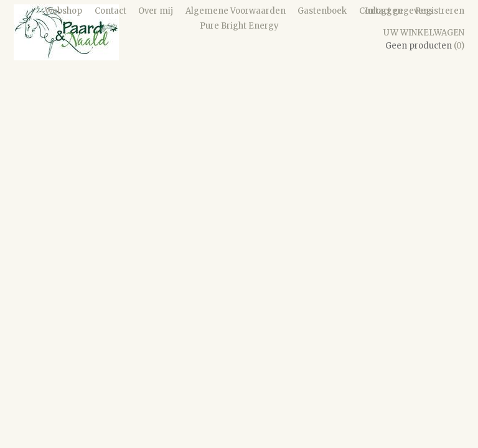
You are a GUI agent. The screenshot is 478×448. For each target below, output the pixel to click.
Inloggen (384, 11)
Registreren (440, 11)
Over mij (156, 11)
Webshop (63, 11)
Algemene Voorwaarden (236, 11)
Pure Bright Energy (239, 26)
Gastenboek (322, 11)
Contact (110, 11)
